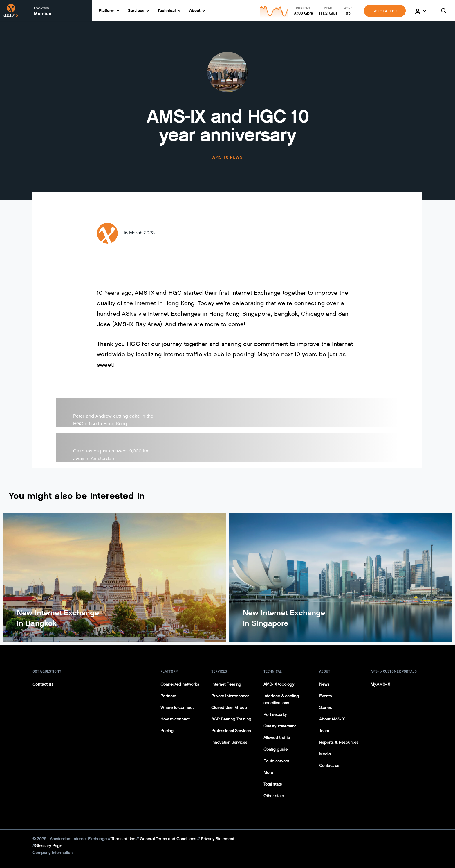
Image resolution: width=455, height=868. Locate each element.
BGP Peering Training (231, 719)
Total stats (273, 784)
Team (324, 731)
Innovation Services (229, 742)
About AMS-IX (332, 719)
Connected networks (180, 684)
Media (325, 754)
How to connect (175, 719)
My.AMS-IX (380, 684)
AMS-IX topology (279, 684)
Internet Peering (226, 684)
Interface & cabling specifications (281, 699)
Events (325, 696)
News (324, 684)
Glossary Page (48, 846)
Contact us (43, 684)
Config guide (276, 749)
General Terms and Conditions (168, 839)
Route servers (276, 761)
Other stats (274, 796)
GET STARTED (385, 11)
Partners (168, 696)
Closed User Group (229, 708)
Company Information (53, 853)
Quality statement (280, 726)
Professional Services (231, 731)
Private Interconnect (230, 696)
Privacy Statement (217, 839)
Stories (325, 708)
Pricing (167, 731)
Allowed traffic (277, 738)
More (268, 773)
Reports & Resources (339, 742)
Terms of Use (123, 839)
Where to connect (177, 708)
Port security (275, 715)
